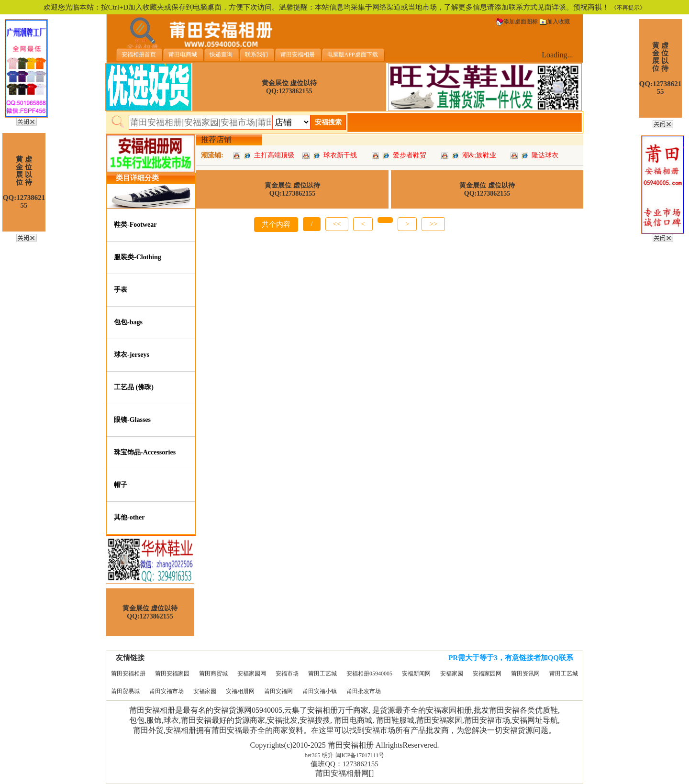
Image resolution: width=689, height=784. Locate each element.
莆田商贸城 (213, 674)
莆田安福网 (278, 691)
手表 (121, 290)
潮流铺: (212, 155)
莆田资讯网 (525, 674)
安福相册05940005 (369, 674)
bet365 (313, 755)
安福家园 (452, 674)
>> (433, 224)
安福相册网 (240, 691)
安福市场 (287, 674)
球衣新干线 (340, 155)
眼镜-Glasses (132, 420)
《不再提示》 (628, 8)
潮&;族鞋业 (479, 155)
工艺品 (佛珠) (134, 387)
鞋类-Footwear (135, 225)
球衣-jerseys (132, 355)
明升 (328, 755)
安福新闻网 (416, 674)
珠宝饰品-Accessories (145, 452)
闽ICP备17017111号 (360, 755)
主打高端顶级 (274, 155)
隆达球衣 (545, 155)
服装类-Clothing (138, 257)
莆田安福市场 (167, 691)
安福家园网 (252, 674)
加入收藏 (555, 22)
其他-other (129, 517)
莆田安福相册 (128, 674)
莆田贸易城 (125, 691)
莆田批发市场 (364, 691)
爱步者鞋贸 (410, 155)
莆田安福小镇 (320, 691)
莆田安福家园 (172, 674)
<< (337, 224)
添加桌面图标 (517, 22)
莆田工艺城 (322, 674)
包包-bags (128, 322)
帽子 (121, 485)
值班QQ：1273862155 (344, 764)
